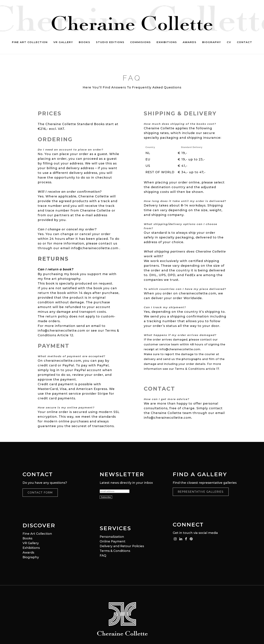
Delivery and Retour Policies (122, 546)
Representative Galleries (201, 492)
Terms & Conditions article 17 (197, 370)
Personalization (112, 537)
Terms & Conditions (115, 551)
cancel (85, 234)
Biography (31, 557)
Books (27, 538)
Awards (28, 553)
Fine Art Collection (37, 534)
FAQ (103, 556)
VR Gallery (31, 543)
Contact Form (40, 493)
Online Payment (113, 541)
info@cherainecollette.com (95, 248)
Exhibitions (31, 548)
